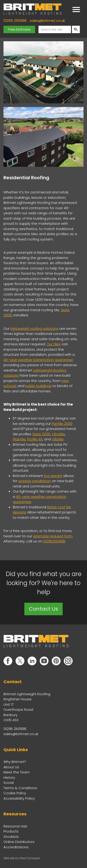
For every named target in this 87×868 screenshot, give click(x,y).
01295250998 (54, 541)
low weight (53, 476)
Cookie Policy (15, 793)
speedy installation (35, 481)
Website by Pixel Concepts (22, 858)
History (9, 777)
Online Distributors (19, 842)
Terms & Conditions (20, 788)
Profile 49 (35, 439)
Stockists (11, 837)
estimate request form (53, 536)
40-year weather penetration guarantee (38, 360)
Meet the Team (17, 772)
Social (9, 783)
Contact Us (43, 609)
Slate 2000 (41, 434)
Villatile (58, 439)
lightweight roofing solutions (34, 328)
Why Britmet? (15, 762)
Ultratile (58, 434)
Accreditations (16, 847)
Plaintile (19, 439)
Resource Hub (15, 826)
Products (11, 831)
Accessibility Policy (19, 798)
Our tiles (54, 344)
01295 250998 (15, 21)
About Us (11, 767)
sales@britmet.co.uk (47, 21)
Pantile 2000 (62, 424)
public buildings (38, 386)
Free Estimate (19, 29)
